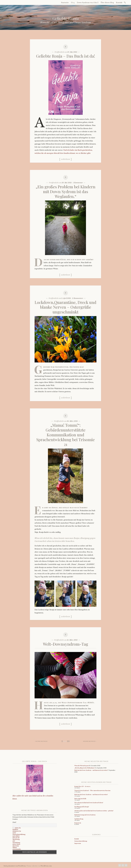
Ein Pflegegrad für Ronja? (82, 807)
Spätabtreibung (79, 819)
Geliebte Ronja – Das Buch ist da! (66, 56)
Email (14, 822)
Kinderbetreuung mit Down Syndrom (85, 815)
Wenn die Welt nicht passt (82, 766)
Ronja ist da (78, 823)
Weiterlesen (65, 159)
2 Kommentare (78, 298)
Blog (73, 3)
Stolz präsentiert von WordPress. (15, 866)
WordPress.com (46, 866)
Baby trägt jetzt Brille (80, 799)
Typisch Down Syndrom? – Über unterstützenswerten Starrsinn (92, 791)
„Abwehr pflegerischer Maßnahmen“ (85, 768)
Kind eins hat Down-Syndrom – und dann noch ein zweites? (91, 770)
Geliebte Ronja (66, 18)
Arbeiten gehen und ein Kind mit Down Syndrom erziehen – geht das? (94, 811)
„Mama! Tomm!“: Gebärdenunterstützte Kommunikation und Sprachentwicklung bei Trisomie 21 (65, 435)
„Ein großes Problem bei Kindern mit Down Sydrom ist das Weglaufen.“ (66, 191)
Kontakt (119, 3)
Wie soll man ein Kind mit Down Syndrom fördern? (89, 803)
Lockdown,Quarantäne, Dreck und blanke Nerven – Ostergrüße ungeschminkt (65, 307)
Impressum (78, 843)
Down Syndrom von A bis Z (88, 3)
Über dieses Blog (107, 3)
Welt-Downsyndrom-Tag (65, 644)
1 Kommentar (78, 183)
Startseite (65, 3)
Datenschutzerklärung (81, 841)
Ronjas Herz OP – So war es (82, 786)
